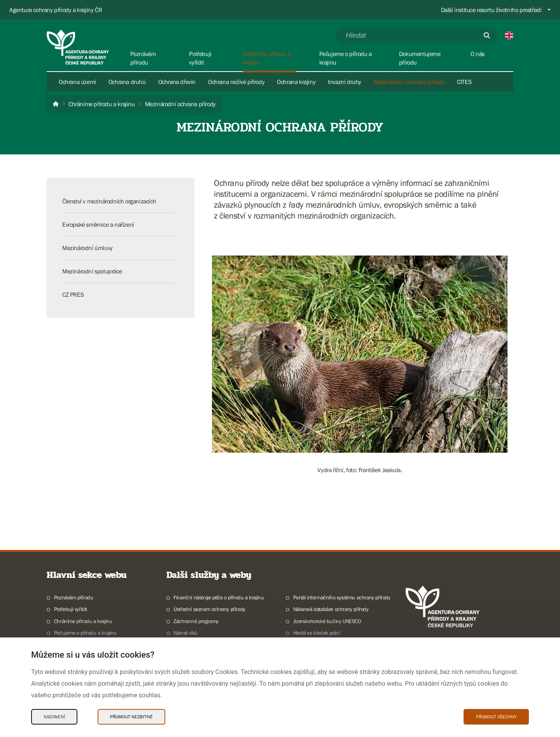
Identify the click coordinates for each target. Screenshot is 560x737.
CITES (464, 82)
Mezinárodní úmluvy (87, 248)
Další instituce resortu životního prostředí (491, 10)
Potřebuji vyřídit (71, 609)
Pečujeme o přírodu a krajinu (85, 633)
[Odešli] (487, 35)
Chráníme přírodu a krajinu (83, 621)
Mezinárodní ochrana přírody (409, 82)
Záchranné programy (196, 621)
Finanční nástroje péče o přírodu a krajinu (219, 597)
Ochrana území (77, 82)
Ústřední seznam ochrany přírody (209, 609)
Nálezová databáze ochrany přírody (331, 609)
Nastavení (54, 717)
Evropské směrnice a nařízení (98, 224)
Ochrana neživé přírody (236, 82)
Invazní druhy (345, 82)
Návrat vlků (185, 633)
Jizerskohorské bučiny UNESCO (327, 621)
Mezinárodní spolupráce (92, 271)
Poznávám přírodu (74, 597)
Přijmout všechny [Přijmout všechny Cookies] (496, 717)
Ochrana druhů (127, 82)
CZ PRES (73, 294)
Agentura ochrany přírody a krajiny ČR (56, 10)
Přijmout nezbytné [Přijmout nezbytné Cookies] (131, 717)
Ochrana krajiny (296, 82)
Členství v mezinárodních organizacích (109, 201)
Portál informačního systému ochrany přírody (342, 597)
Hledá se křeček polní (317, 633)
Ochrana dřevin (177, 82)
